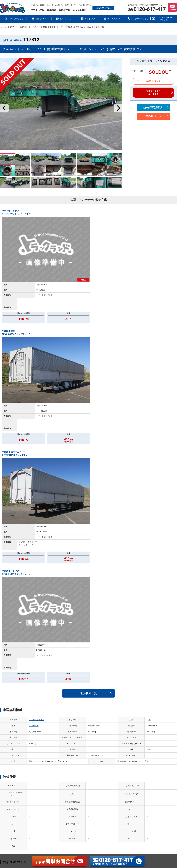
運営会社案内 (15, 792)
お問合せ (172, 7)
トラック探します (16, 19)
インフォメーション (121, 795)
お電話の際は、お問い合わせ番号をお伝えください (148, 586)
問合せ (12, 809)
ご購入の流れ (41, 19)
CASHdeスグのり (69, 804)
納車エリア (152, 791)
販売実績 (12, 27)
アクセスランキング (155, 800)
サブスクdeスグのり (70, 800)
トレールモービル (37, 331)
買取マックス (69, 795)
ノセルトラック (91, 791)
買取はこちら (90, 19)
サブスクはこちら (115, 19)
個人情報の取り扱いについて (21, 800)
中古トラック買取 (69, 791)
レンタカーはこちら (140, 19)
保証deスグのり (119, 817)
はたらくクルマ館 (49, 795)
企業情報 (52, 10)
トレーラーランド (49, 804)
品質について (66, 19)
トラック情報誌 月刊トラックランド (128, 791)
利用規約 (13, 814)
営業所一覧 (65, 10)
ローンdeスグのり (49, 809)
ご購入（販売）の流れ (122, 804)
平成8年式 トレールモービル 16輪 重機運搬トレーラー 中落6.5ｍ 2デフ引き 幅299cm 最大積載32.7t (61, 27)
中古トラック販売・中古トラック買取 (40, 836)
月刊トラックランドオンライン (165, 19)
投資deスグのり (91, 795)
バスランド (46, 800)
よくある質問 (80, 10)
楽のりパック (149, 81)
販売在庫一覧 (88, 304)
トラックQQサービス (72, 813)
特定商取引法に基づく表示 (124, 813)
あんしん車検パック (49, 817)
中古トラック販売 (46, 791)
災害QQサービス (70, 817)
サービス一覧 (38, 10)
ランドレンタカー (69, 809)
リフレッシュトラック (93, 800)
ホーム (3, 27)
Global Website (103, 8)
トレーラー (34, 337)
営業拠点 (13, 796)
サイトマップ (15, 805)
